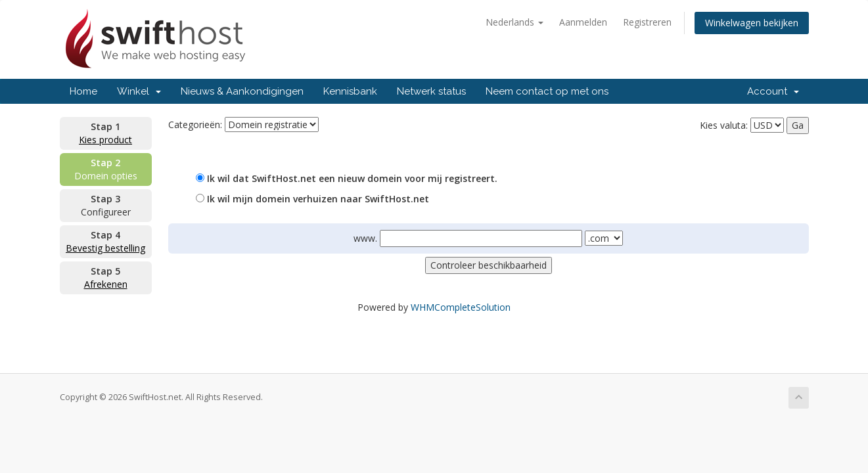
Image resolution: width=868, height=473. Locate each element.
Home (83, 91)
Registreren (647, 22)
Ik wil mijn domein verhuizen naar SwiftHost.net (312, 199)
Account (773, 91)
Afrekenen (106, 284)
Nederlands (514, 22)
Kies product (105, 140)
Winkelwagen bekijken (752, 23)
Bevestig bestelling (105, 248)
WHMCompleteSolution (461, 307)
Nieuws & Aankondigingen (242, 91)
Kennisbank (350, 91)
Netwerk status (431, 91)
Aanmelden (583, 22)
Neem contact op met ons (547, 91)
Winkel (139, 91)
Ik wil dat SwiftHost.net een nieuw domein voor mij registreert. (347, 178)
